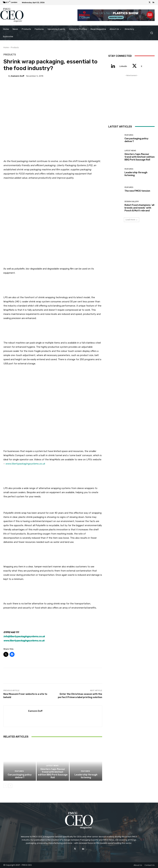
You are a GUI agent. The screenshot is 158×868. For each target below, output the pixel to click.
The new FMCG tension (137, 191)
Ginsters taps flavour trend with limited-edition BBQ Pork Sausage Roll (53, 773)
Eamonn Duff (18, 76)
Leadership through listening (86, 776)
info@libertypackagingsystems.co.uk (24, 636)
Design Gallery (132, 202)
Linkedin (123, 66)
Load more (132, 220)
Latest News (52, 766)
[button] (152, 33)
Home (6, 47)
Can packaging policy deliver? (20, 776)
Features (19, 771)
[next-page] (10, 786)
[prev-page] (5, 786)
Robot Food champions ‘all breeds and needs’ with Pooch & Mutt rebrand (139, 208)
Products (15, 47)
